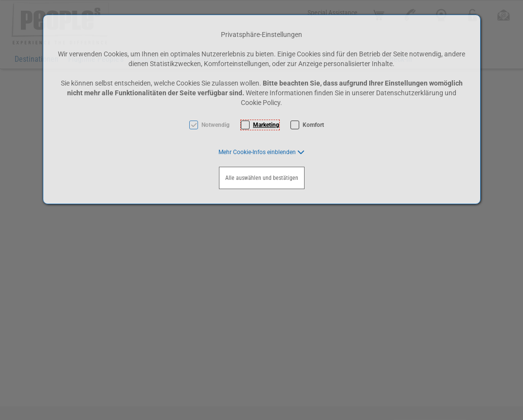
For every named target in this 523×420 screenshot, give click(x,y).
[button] (261, 152)
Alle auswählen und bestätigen (262, 178)
